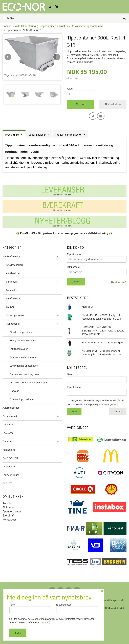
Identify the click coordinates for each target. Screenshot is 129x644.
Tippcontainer (13, 324)
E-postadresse (75, 254)
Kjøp (81, 104)
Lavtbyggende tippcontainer (24, 366)
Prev (11, 56)
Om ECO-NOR (10, 458)
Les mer (118, 412)
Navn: (70, 374)
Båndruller (11, 290)
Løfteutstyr (8, 425)
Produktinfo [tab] (12, 135)
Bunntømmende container (23, 357)
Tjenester (7, 441)
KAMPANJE (9, 467)
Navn (30, 608)
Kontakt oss (9, 450)
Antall (70, 89)
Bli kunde (8, 507)
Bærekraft (8, 516)
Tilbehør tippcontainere (22, 399)
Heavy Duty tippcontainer (23, 341)
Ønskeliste (113, 104)
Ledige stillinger (11, 475)
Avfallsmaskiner (11, 408)
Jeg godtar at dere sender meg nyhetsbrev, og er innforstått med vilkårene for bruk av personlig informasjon (52, 621)
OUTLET (7, 483)
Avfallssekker (13, 273)
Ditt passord (73, 267)
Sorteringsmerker (15, 315)
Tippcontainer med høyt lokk (24, 374)
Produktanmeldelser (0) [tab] (68, 135)
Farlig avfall (12, 282)
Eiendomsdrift (10, 416)
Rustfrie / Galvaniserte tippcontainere (29, 383)
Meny (8, 18)
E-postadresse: (75, 387)
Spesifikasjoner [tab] (37, 135)
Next (60, 56)
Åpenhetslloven (12, 512)
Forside (7, 26)
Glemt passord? (119, 282)
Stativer (10, 307)
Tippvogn (14, 391)
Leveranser (8, 433)
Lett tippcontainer (19, 349)
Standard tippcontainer (21, 332)
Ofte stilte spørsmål (112, 600)
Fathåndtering (13, 299)
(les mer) (114, 404)
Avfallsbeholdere (15, 265)
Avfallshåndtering (12, 257)
